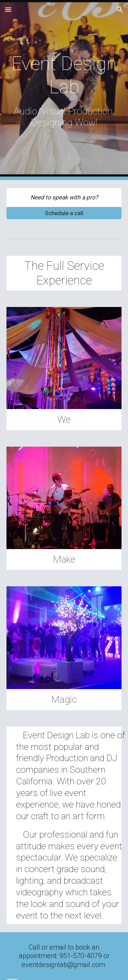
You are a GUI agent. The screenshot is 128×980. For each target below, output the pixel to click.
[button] (8, 9)
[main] (64, 90)
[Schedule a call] (64, 213)
